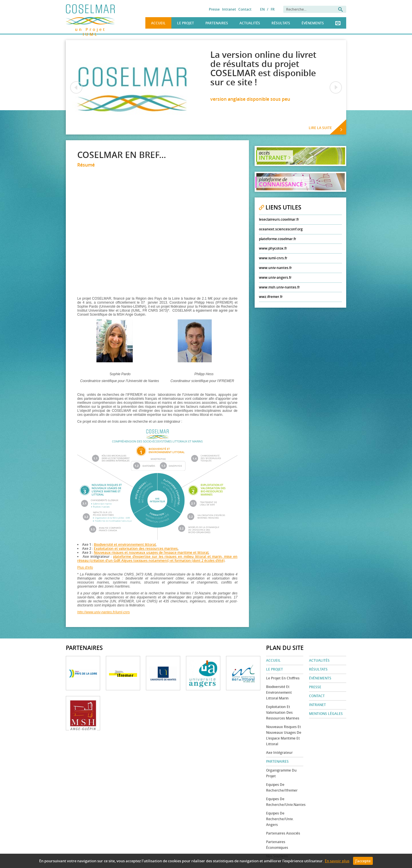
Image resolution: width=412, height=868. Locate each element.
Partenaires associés (283, 833)
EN (262, 9)
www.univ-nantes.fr (275, 268)
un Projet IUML (91, 28)
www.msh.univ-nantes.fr (279, 287)
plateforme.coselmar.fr (278, 239)
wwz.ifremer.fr (271, 297)
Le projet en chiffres (283, 678)
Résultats (281, 23)
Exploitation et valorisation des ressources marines (136, 548)
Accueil (158, 23)
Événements (313, 23)
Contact (245, 9)
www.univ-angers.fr (275, 277)
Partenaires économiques (277, 845)
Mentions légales (326, 714)
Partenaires (217, 23)
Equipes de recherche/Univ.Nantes (285, 802)
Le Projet (186, 23)
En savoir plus (337, 861)
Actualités (250, 23)
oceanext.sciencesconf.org (281, 229)
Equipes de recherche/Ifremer (282, 787)
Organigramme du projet (281, 773)
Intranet (229, 9)
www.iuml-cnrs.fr (273, 258)
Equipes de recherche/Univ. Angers (280, 819)
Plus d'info (85, 568)
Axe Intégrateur (279, 753)
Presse (214, 9)
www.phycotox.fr (273, 248)
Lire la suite (320, 128)
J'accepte (363, 861)
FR (273, 9)
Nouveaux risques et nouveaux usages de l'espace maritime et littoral (151, 552)
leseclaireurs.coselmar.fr (279, 219)
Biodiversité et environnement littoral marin (279, 692)
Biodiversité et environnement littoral (125, 544)
